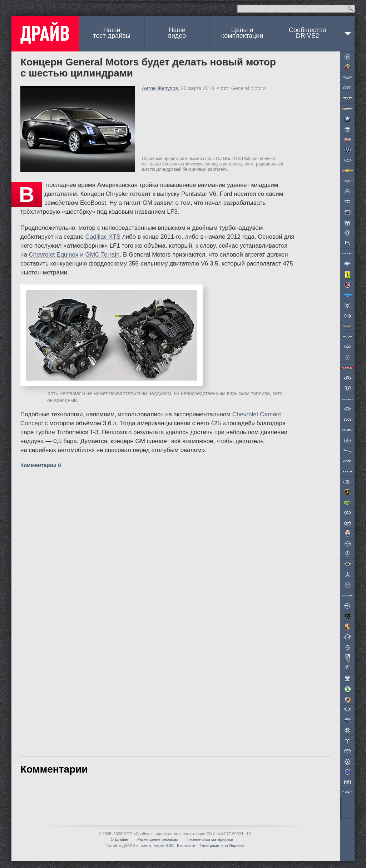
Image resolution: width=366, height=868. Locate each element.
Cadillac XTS (103, 237)
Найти (350, 9)
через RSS (164, 845)
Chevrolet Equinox (54, 255)
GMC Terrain (102, 255)
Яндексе (237, 845)
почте (146, 845)
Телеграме (209, 845)
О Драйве (120, 839)
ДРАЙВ (45, 34)
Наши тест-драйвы (112, 33)
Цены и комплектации (242, 33)
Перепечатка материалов (210, 839)
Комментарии (41, 465)
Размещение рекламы (157, 839)
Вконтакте (186, 845)
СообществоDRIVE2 (308, 33)
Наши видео (177, 33)
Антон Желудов (160, 88)
